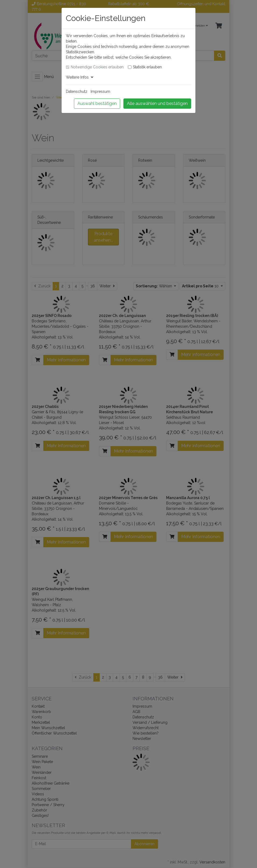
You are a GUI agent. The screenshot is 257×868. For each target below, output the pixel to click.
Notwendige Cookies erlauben (97, 67)
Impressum (100, 91)
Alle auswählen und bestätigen (157, 103)
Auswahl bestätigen (97, 103)
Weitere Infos (80, 77)
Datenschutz (77, 91)
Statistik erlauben (147, 67)
